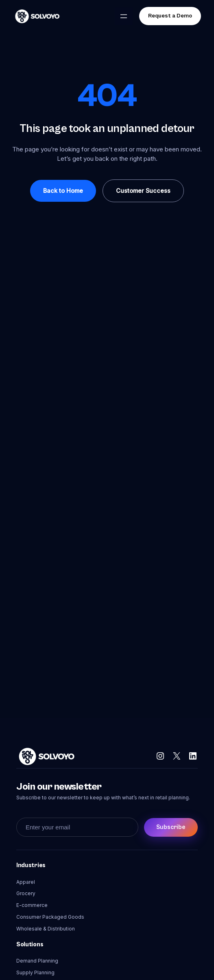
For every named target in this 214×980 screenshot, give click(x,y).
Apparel (26, 882)
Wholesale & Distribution (46, 929)
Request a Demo (170, 16)
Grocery (26, 893)
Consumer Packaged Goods (50, 917)
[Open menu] (124, 16)
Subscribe (171, 827)
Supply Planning (35, 972)
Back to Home (63, 191)
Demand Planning (37, 961)
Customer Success (143, 191)
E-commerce (32, 905)
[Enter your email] (77, 827)
